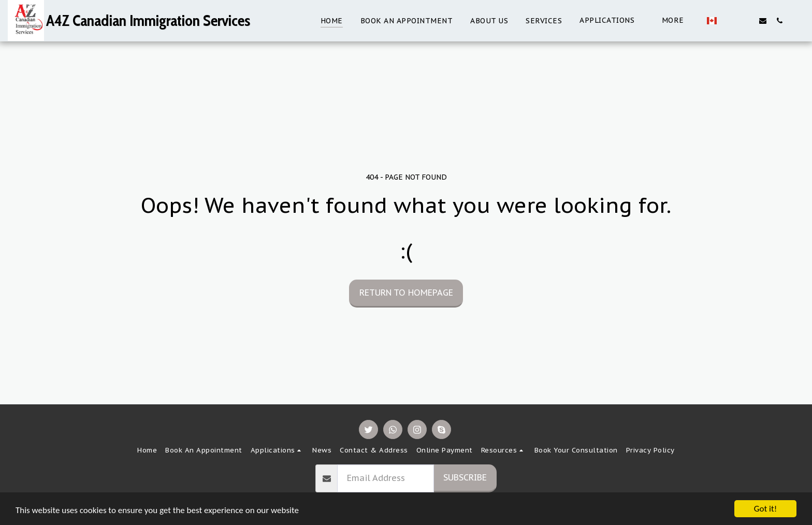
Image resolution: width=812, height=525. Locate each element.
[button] (572, 20)
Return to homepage (406, 293)
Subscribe (465, 477)
